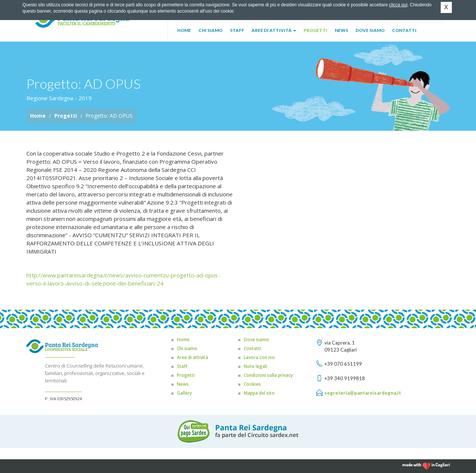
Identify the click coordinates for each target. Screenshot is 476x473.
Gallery (184, 393)
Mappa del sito (259, 393)
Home (184, 30)
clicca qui (398, 5)
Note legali (255, 366)
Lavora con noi (259, 357)
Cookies (252, 384)
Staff (237, 30)
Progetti (315, 30)
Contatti (404, 30)
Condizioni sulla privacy (268, 375)
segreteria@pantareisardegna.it (363, 393)
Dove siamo (370, 30)
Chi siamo (211, 30)
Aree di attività (274, 30)
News (341, 30)
